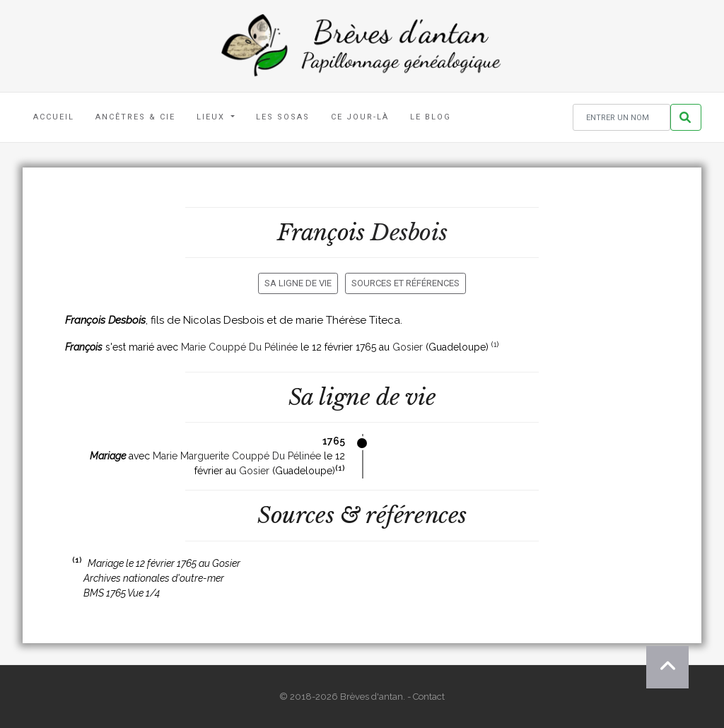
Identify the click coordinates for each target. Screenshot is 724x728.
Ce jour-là (360, 117)
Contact (429, 697)
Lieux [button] (212, 117)
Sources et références (405, 283)
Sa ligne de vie (298, 283)
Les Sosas (283, 117)
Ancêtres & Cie (135, 117)
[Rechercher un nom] (621, 118)
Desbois (409, 233)
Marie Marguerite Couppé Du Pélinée (237, 456)
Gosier (408, 347)
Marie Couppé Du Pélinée (239, 347)
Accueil (54, 117)
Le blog (431, 117)
